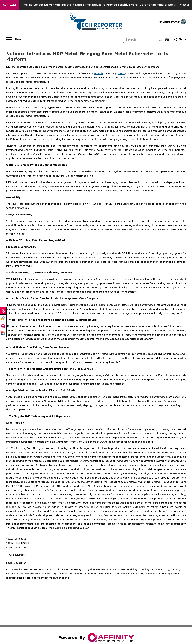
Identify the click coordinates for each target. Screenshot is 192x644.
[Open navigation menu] (14, 39)
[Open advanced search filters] (167, 39)
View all (185, 5)
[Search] (140, 39)
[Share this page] (180, 39)
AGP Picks (10, 5)
